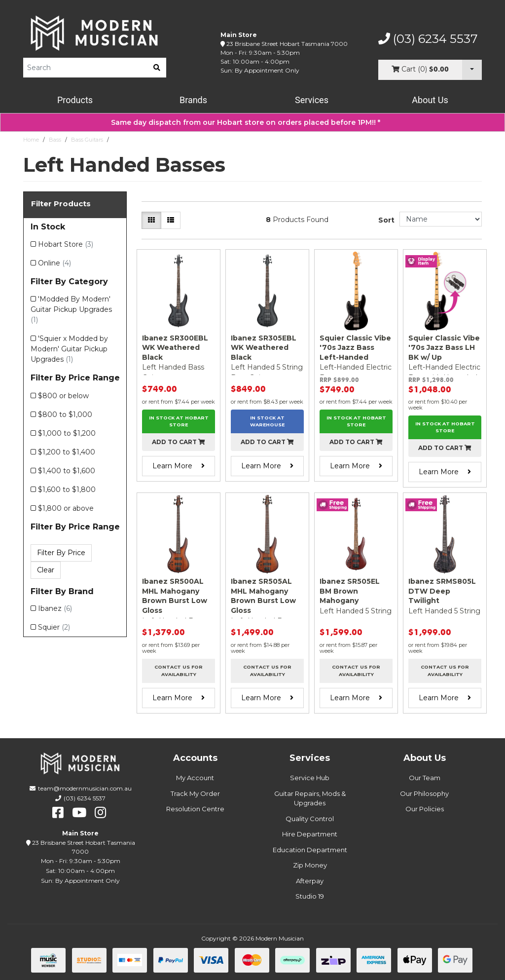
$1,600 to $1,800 (67, 490)
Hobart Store (66, 244)
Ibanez (55, 608)
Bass (55, 140)
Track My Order (195, 793)
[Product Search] (85, 68)
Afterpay (310, 881)
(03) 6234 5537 (428, 39)
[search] (157, 68)
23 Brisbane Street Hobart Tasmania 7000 (287, 44)
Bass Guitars (87, 140)
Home (31, 140)
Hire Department (310, 834)
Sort (386, 220)
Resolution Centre (195, 809)
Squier (54, 627)
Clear (46, 570)
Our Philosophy (424, 793)
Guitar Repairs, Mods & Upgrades (310, 798)
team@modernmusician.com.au (85, 788)
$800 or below (63, 396)
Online (54, 263)
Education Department (310, 850)
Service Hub (310, 778)
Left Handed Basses (139, 140)
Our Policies (425, 809)
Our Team (425, 778)
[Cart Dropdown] (472, 70)
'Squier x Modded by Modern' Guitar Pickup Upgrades (69, 349)
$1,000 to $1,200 (67, 433)
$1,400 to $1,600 (67, 471)
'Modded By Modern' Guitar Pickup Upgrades (71, 309)
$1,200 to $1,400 (67, 452)
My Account (195, 778)
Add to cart (179, 442)
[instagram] (100, 813)
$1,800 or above (66, 508)
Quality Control (310, 819)
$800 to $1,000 (65, 415)
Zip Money (310, 865)
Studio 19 (310, 896)
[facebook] (58, 813)
